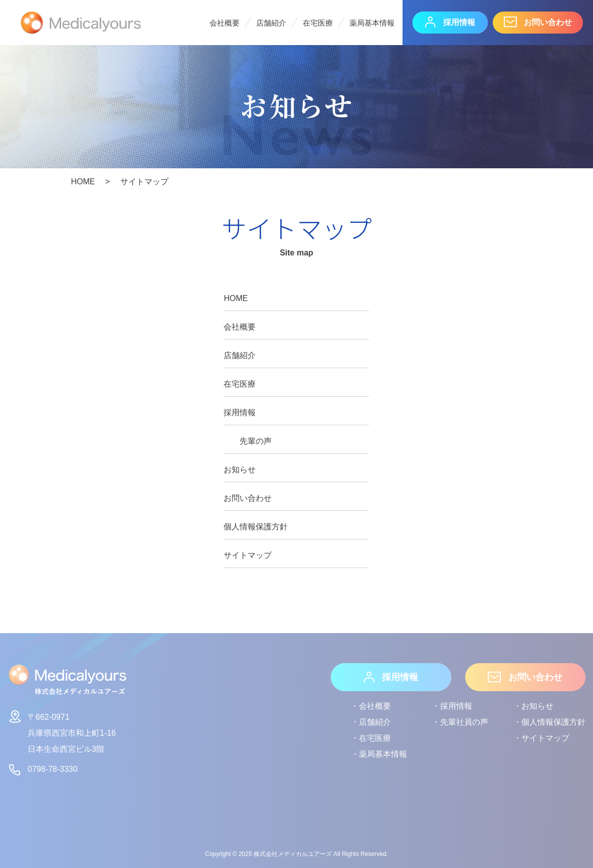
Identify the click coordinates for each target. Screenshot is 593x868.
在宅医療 (318, 23)
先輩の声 (256, 441)
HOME (236, 298)
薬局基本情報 (372, 23)
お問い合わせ (538, 22)
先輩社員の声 (464, 722)
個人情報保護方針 (256, 527)
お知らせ (240, 470)
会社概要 (225, 23)
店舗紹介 (271, 23)
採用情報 (450, 22)
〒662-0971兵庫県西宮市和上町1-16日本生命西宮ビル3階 (62, 731)
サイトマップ (248, 555)
